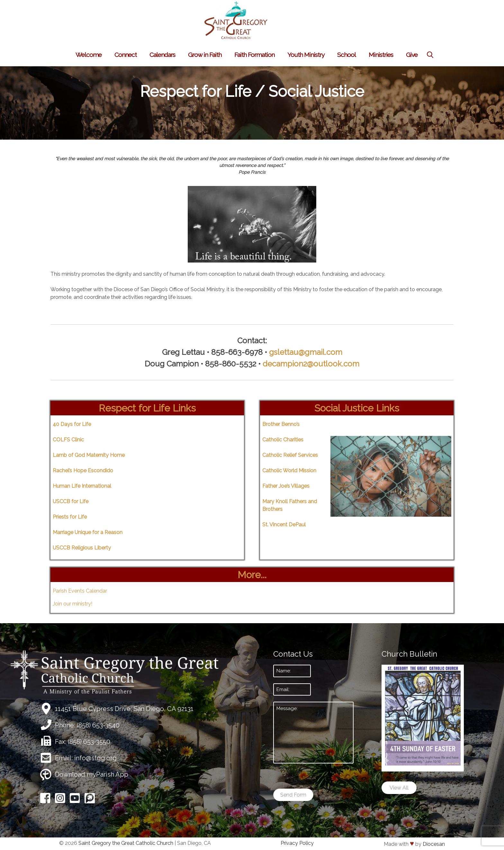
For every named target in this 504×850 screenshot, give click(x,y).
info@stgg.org (95, 758)
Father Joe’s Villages (286, 486)
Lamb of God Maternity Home (89, 455)
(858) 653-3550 (89, 742)
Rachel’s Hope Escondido (83, 471)
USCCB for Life (71, 501)
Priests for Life (70, 517)
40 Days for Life (72, 424)
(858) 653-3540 (98, 725)
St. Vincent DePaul (284, 525)
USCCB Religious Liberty (82, 548)
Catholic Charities (283, 440)
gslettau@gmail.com (306, 352)
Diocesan (434, 844)
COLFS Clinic (68, 440)
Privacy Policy (297, 843)
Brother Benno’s (281, 424)
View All (399, 788)
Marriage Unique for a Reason (88, 532)
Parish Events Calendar (80, 591)
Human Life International (82, 486)
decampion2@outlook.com (311, 364)
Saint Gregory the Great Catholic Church (126, 843)
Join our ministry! (72, 604)
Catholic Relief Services (290, 455)
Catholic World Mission (289, 471)
